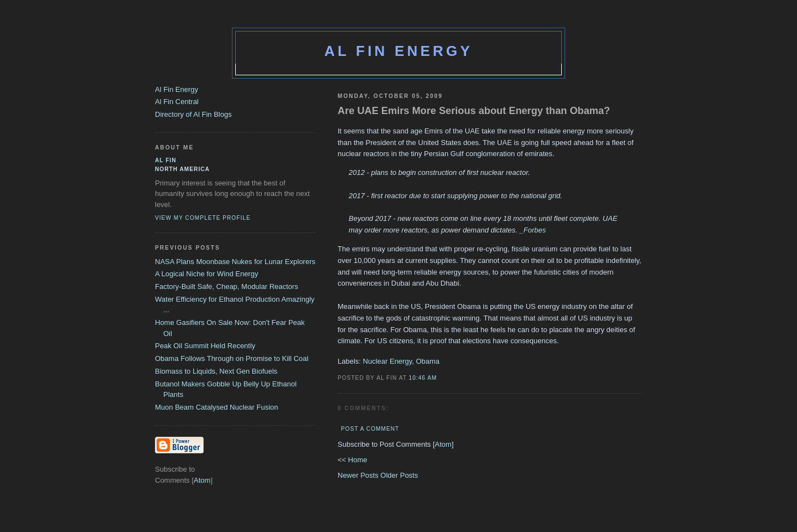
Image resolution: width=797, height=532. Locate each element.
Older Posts (399, 475)
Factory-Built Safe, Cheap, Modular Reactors (227, 286)
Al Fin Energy (398, 51)
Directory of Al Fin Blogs (193, 114)
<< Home (352, 460)
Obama (428, 361)
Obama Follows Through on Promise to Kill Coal (232, 358)
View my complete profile (203, 218)
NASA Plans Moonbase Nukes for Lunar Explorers (235, 262)
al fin (166, 160)
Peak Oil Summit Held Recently (205, 346)
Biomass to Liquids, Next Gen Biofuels (216, 371)
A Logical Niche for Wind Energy (206, 274)
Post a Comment (370, 429)
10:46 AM (423, 378)
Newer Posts (359, 475)
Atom (443, 444)
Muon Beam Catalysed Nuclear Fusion (217, 407)
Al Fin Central (177, 102)
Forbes (535, 230)
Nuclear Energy (388, 361)
